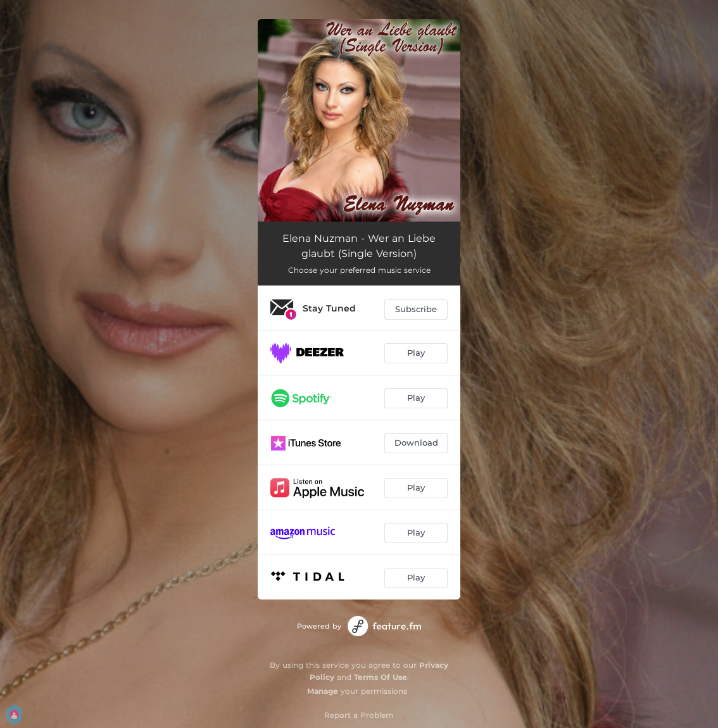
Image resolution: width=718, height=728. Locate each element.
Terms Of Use (381, 677)
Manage (323, 691)
